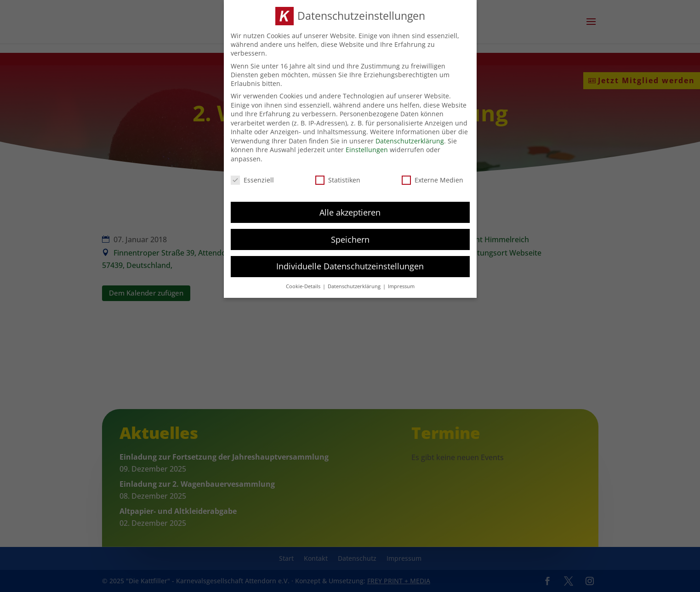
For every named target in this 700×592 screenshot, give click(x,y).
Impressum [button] (401, 285)
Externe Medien (433, 178)
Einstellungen (367, 148)
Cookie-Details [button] (304, 285)
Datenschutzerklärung (410, 139)
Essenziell (252, 178)
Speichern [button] (350, 238)
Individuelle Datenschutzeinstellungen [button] (350, 265)
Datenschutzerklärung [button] (355, 285)
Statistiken (338, 178)
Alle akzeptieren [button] (350, 211)
